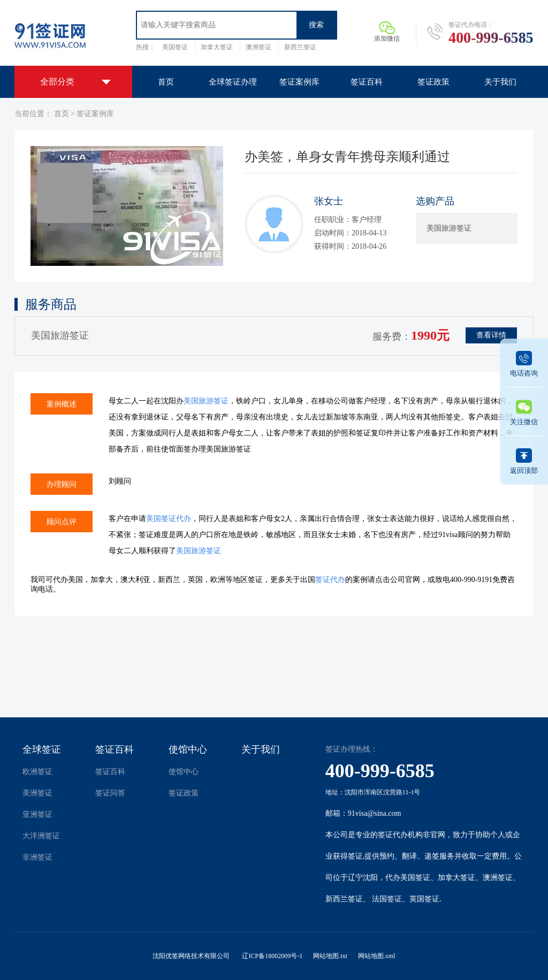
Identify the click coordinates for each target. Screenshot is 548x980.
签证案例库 (95, 114)
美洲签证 (37, 793)
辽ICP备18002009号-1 (272, 956)
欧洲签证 (37, 772)
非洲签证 (37, 857)
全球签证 (42, 749)
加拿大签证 (217, 47)
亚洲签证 (37, 814)
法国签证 (387, 899)
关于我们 (261, 749)
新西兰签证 (300, 47)
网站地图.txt (330, 956)
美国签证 (175, 47)
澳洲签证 (258, 47)
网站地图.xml (377, 956)
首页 (62, 114)
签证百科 (115, 749)
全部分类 (57, 82)
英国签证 (424, 899)
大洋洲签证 (41, 836)
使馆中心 (188, 749)
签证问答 (110, 793)
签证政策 (184, 793)
